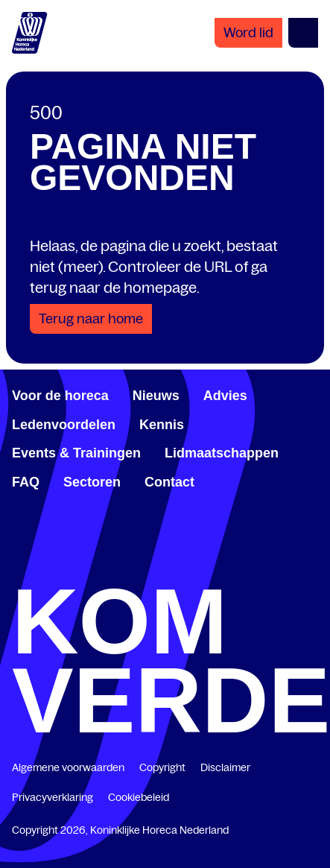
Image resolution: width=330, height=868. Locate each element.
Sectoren (92, 482)
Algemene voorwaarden (68, 767)
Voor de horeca (60, 396)
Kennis (162, 425)
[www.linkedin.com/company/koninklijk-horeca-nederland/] (92, 568)
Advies (225, 396)
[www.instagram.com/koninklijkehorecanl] (312, 568)
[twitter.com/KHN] (165, 568)
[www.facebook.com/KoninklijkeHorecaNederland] (18, 568)
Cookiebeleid (139, 797)
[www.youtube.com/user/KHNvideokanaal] (238, 568)
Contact (169, 482)
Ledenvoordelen (64, 425)
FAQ (26, 482)
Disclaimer (225, 767)
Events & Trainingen (76, 453)
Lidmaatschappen (222, 453)
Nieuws (156, 396)
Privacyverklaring (53, 797)
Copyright (162, 767)
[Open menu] (303, 33)
